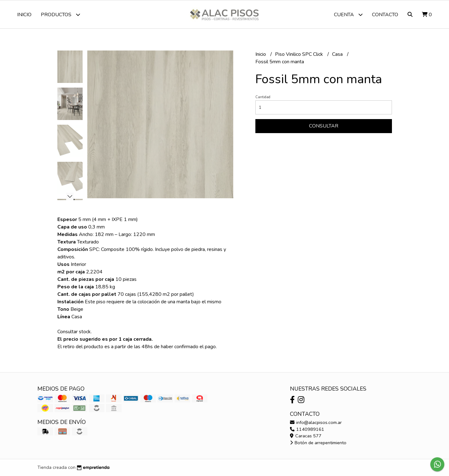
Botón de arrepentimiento (318, 443)
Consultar (324, 126)
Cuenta (348, 14)
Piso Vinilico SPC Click (300, 54)
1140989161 (307, 429)
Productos (60, 14)
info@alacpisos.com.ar (316, 422)
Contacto (385, 15)
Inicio (24, 15)
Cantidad (263, 97)
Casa (338, 54)
